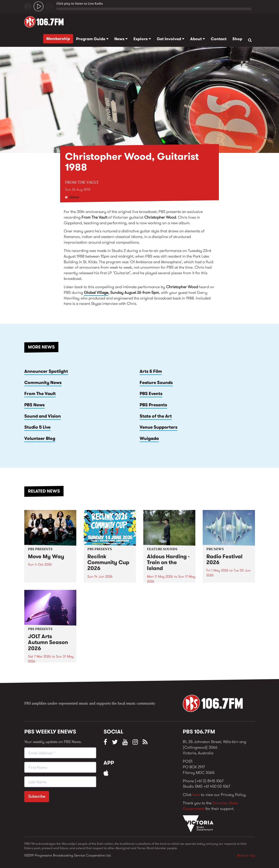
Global (74, 198)
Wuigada (149, 438)
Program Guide (92, 39)
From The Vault (82, 183)
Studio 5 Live (37, 427)
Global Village (96, 292)
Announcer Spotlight (46, 371)
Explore (142, 39)
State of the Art (156, 416)
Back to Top (246, 855)
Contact (219, 39)
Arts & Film (151, 371)
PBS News (34, 405)
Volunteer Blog (40, 438)
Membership (58, 39)
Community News (43, 383)
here (196, 795)
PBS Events (151, 394)
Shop (237, 39)
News (121, 39)
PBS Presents (153, 405)
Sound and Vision (43, 416)
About (198, 39)
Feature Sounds (156, 383)
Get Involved (171, 39)
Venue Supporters (159, 427)
